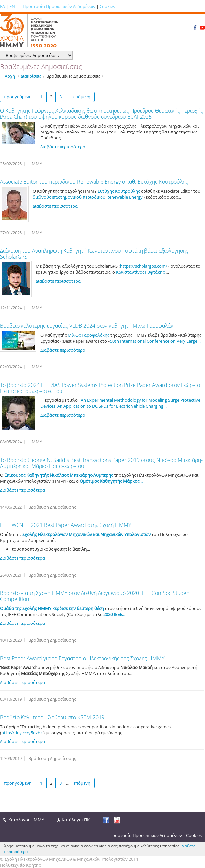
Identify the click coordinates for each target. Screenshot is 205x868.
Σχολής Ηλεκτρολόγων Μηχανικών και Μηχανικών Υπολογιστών (87, 534)
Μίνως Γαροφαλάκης (89, 335)
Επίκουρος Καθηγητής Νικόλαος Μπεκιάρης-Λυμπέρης (59, 475)
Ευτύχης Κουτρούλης (119, 191)
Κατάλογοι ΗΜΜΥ (26, 820)
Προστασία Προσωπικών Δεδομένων (59, 6)
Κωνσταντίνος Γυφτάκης (140, 272)
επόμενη (82, 97)
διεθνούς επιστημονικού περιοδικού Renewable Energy (88, 197)
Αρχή (10, 76)
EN (12, 6)
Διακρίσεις (31, 76)
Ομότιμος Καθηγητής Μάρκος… (111, 481)
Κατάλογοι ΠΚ (76, 820)
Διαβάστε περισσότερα (63, 147)
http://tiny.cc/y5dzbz (22, 733)
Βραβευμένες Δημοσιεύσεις (73, 76)
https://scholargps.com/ (144, 266)
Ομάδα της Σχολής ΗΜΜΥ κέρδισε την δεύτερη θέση (52, 608)
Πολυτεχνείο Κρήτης (20, 865)
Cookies (107, 6)
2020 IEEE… (114, 614)
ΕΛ (2, 6)
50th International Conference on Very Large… (155, 341)
